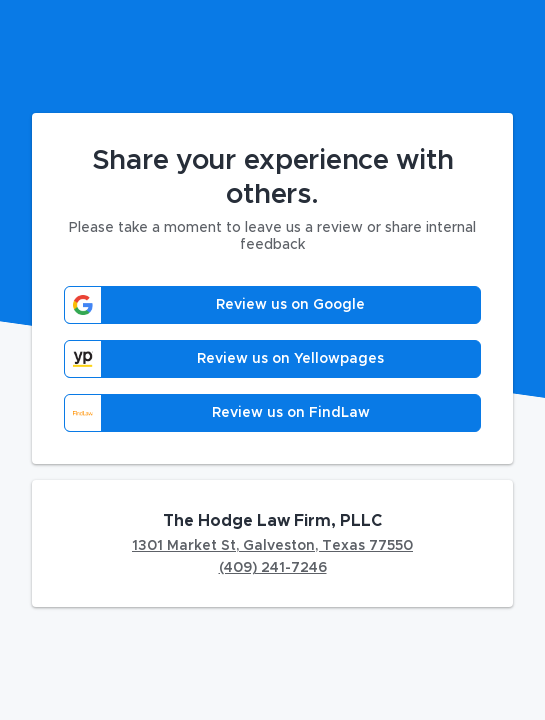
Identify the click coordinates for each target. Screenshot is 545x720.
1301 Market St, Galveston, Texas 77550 (272, 546)
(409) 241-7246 (273, 568)
